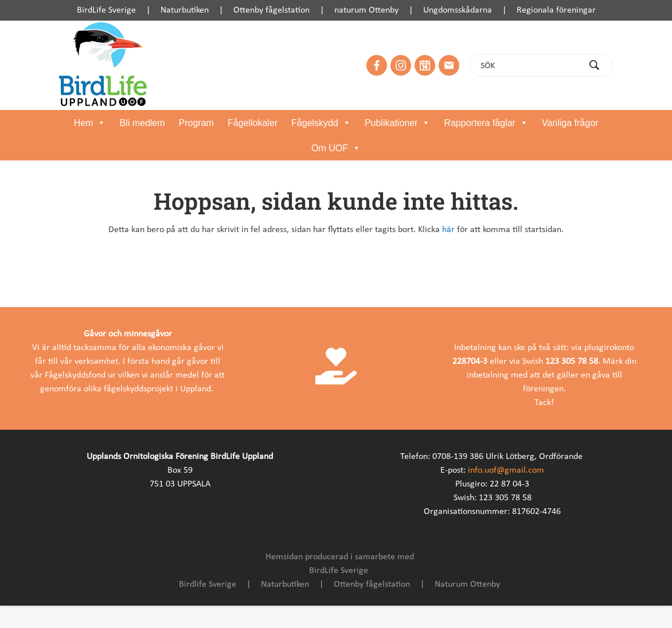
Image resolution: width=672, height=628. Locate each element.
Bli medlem (142, 123)
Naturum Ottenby (467, 584)
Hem (90, 123)
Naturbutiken (185, 10)
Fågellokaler (253, 123)
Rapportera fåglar (486, 123)
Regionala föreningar (556, 10)
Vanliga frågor (570, 123)
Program (196, 123)
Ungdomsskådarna (458, 10)
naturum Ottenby (366, 10)
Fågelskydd (321, 123)
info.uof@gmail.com (506, 470)
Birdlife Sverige (208, 584)
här (448, 230)
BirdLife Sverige (106, 10)
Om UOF (336, 148)
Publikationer (398, 123)
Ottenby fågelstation (271, 10)
